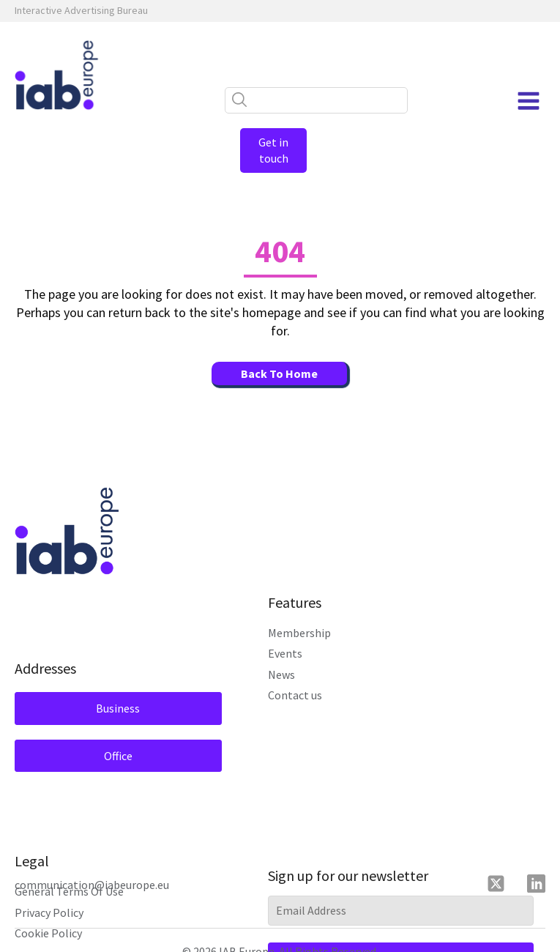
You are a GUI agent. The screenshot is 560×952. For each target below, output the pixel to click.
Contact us (295, 679)
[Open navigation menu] (529, 101)
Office (104, 739)
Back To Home (279, 357)
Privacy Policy (49, 896)
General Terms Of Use (69, 875)
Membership (299, 617)
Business (104, 692)
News (281, 658)
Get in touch (280, 142)
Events (285, 637)
